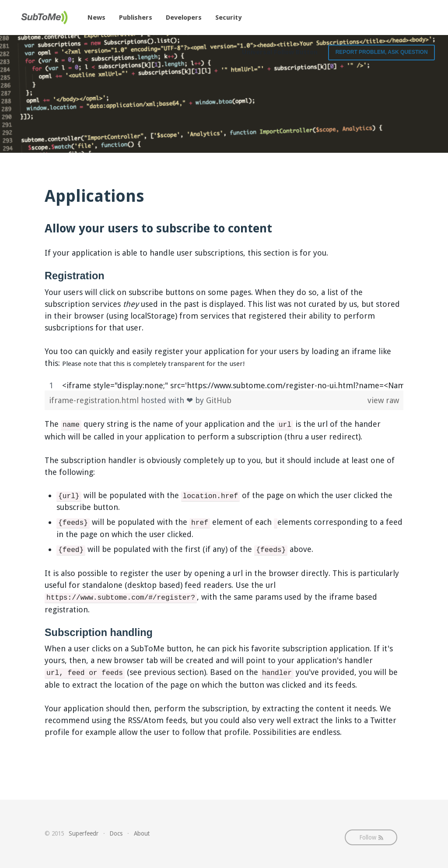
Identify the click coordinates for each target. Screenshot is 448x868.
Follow (371, 837)
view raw (383, 400)
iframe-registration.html (95, 400)
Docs (116, 833)
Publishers (136, 18)
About (142, 833)
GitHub (219, 400)
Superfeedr (84, 833)
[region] (224, 386)
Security (228, 18)
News (96, 18)
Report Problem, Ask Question (382, 52)
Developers (184, 18)
